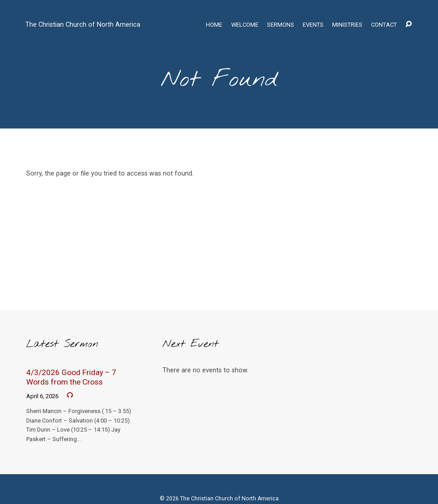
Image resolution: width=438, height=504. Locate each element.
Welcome (245, 25)
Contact (384, 25)
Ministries (347, 25)
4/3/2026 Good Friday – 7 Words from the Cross (71, 377)
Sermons (281, 25)
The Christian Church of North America (83, 25)
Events (313, 25)
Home (214, 25)
